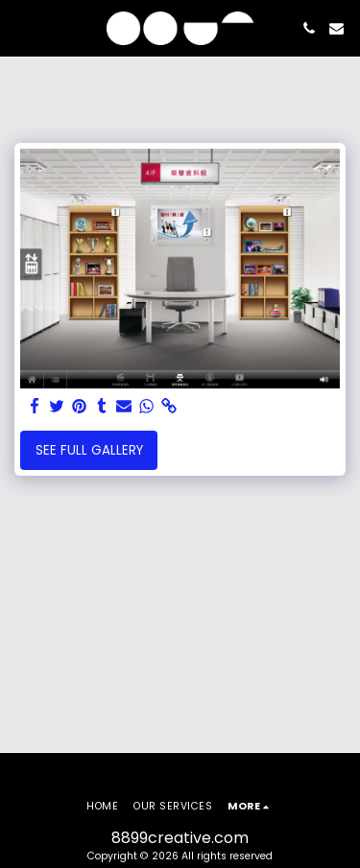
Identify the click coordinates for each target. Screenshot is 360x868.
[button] (21, 28)
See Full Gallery (89, 450)
